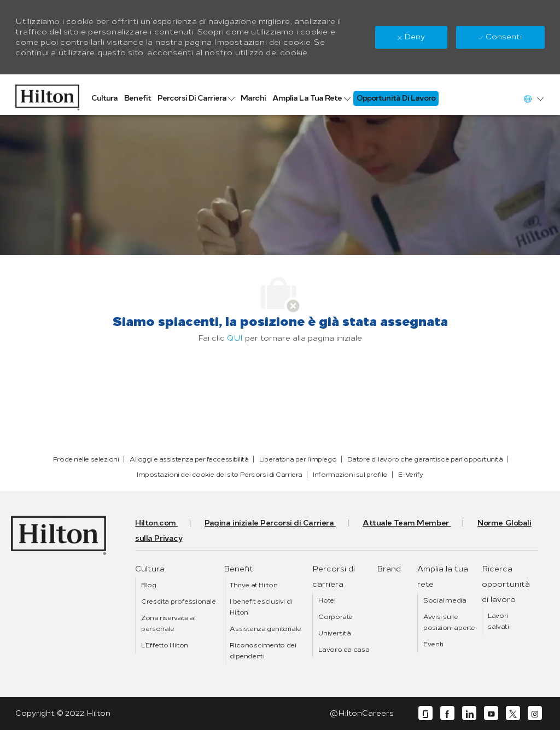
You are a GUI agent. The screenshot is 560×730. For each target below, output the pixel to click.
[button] (533, 99)
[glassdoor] (425, 713)
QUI (235, 338)
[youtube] (491, 713)
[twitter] (513, 713)
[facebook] (447, 713)
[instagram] (535, 713)
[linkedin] (469, 713)
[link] (47, 95)
